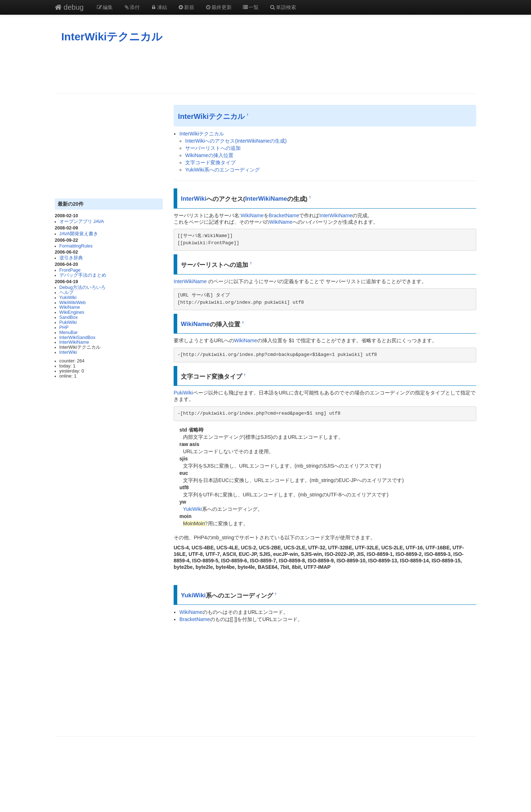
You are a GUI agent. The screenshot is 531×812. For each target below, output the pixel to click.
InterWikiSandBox (77, 338)
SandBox (69, 317)
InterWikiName (74, 342)
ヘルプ (66, 293)
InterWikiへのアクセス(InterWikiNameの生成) (236, 141)
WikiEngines (72, 312)
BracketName (284, 215)
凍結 (159, 7)
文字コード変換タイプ (210, 162)
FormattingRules (76, 246)
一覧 (251, 7)
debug (69, 7)
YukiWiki (68, 298)
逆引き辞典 (71, 258)
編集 (104, 7)
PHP (64, 327)
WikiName (70, 307)
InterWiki (68, 352)
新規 (186, 7)
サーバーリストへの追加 (213, 148)
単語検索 (283, 7)
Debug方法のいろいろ (82, 287)
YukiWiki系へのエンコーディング (222, 170)
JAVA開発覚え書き (79, 234)
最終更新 (218, 7)
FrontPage (70, 270)
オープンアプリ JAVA (82, 222)
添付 (132, 7)
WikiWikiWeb (73, 303)
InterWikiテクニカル (112, 37)
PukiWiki (68, 322)
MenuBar (69, 333)
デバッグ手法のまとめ (83, 275)
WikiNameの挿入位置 (209, 155)
